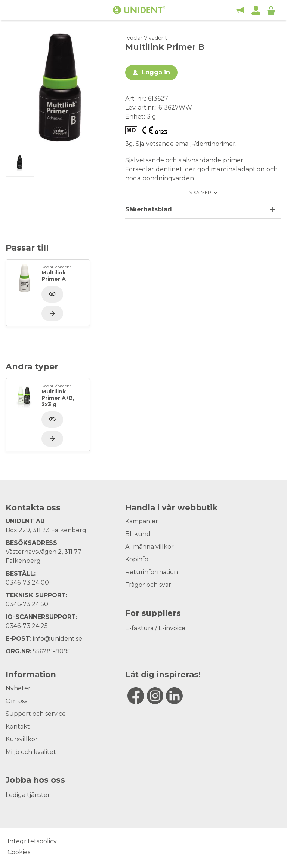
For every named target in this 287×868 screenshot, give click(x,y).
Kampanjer (142, 521)
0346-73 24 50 (27, 604)
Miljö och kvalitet (31, 752)
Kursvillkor (22, 739)
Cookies (19, 852)
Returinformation (152, 572)
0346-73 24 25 (27, 626)
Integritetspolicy (32, 841)
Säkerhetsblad (149, 209)
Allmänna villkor (149, 547)
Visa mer (200, 193)
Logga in (156, 72)
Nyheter (18, 688)
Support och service (36, 714)
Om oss (16, 701)
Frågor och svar (148, 585)
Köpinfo (137, 559)
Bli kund (138, 534)
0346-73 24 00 (27, 582)
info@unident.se (58, 639)
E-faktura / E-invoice (155, 628)
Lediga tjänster (28, 795)
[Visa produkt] (52, 313)
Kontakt (18, 726)
